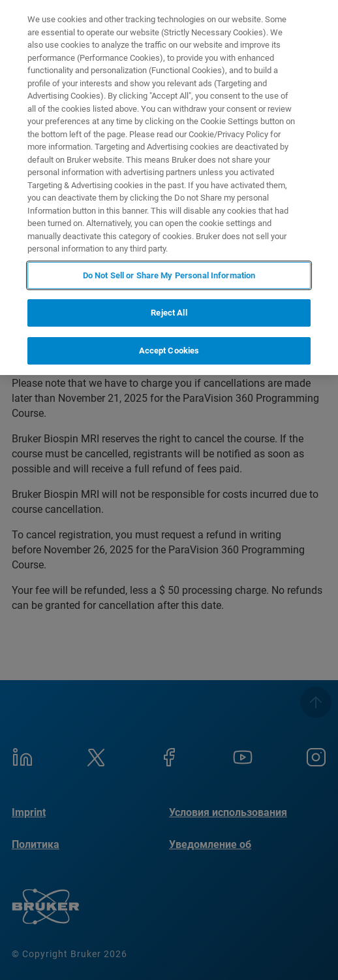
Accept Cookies (169, 351)
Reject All (169, 313)
